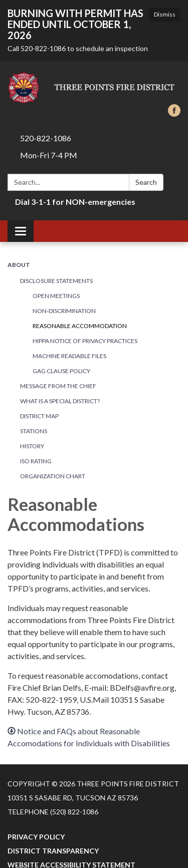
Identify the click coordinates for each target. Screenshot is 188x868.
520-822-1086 (46, 138)
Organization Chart (53, 476)
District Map (39, 416)
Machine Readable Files (69, 356)
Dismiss (165, 14)
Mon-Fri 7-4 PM (49, 155)
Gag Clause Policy (61, 371)
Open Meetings (56, 296)
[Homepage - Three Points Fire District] (94, 88)
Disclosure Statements (56, 281)
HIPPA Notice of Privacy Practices (85, 341)
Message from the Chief (58, 386)
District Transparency (53, 851)
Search (146, 182)
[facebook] (174, 113)
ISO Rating (36, 461)
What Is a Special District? (60, 401)
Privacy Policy (36, 837)
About (19, 265)
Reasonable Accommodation (80, 326)
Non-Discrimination (64, 311)
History (32, 446)
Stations (34, 431)
